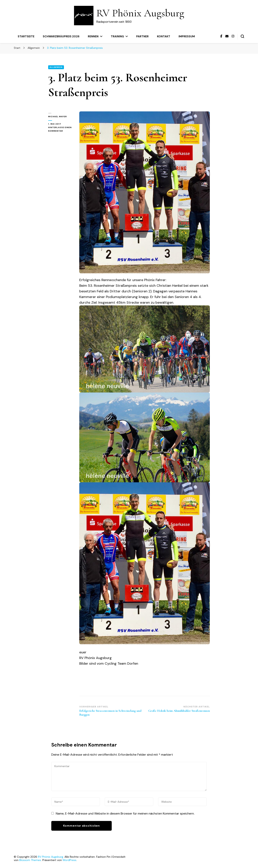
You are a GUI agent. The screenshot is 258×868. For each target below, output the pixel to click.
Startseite (26, 36)
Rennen (93, 36)
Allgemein (56, 67)
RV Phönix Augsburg (140, 13)
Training (117, 36)
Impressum (187, 36)
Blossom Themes (30, 860)
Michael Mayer (58, 117)
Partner (142, 36)
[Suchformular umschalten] (242, 36)
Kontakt (164, 36)
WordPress (69, 860)
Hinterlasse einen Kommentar (61, 129)
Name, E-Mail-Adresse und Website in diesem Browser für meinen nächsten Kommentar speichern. (125, 813)
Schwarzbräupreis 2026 (61, 36)
